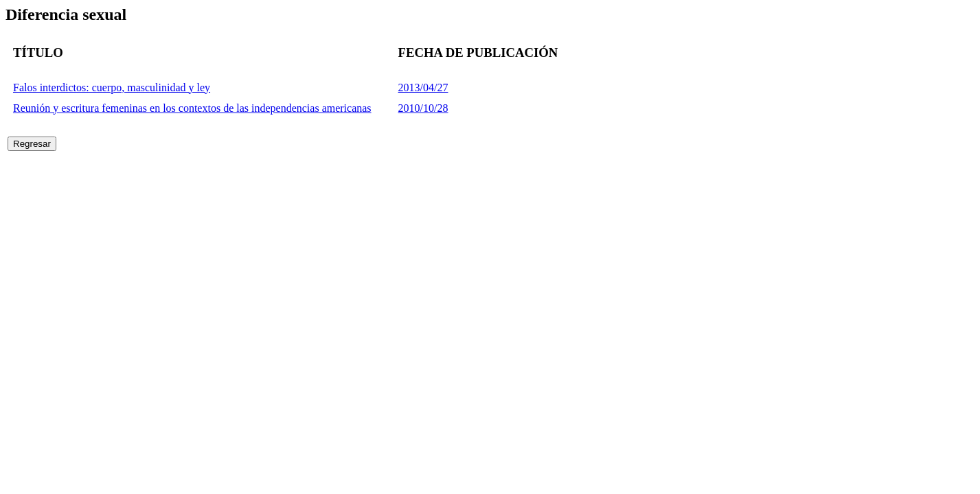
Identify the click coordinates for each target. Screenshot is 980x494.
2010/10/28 (423, 108)
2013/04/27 (423, 87)
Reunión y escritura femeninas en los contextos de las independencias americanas (192, 108)
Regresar (32, 144)
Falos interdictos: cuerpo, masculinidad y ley (112, 87)
